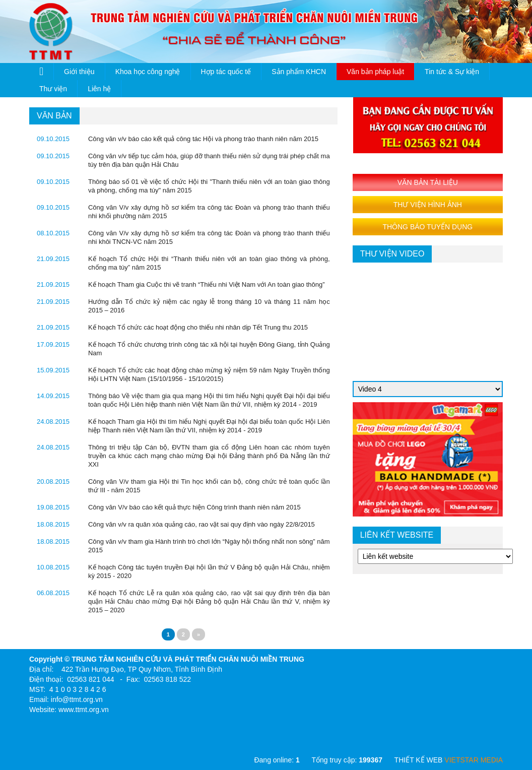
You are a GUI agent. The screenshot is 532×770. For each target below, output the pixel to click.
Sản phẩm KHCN (299, 72)
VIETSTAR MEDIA (474, 760)
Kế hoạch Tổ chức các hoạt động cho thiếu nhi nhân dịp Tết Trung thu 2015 (198, 327)
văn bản (54, 116)
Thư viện (53, 89)
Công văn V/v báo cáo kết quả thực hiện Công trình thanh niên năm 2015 (194, 507)
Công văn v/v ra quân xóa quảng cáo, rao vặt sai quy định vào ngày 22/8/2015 (202, 524)
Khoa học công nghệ (148, 72)
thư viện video (392, 254)
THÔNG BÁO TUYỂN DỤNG (427, 227)
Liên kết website (397, 535)
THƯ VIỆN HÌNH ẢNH (428, 205)
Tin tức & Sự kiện (452, 72)
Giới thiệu (79, 72)
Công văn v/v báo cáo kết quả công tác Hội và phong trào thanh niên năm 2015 (203, 139)
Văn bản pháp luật (375, 72)
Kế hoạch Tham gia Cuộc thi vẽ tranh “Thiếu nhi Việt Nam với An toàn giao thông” (207, 284)
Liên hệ (99, 89)
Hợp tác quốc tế (226, 72)
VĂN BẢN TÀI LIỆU (428, 182)
